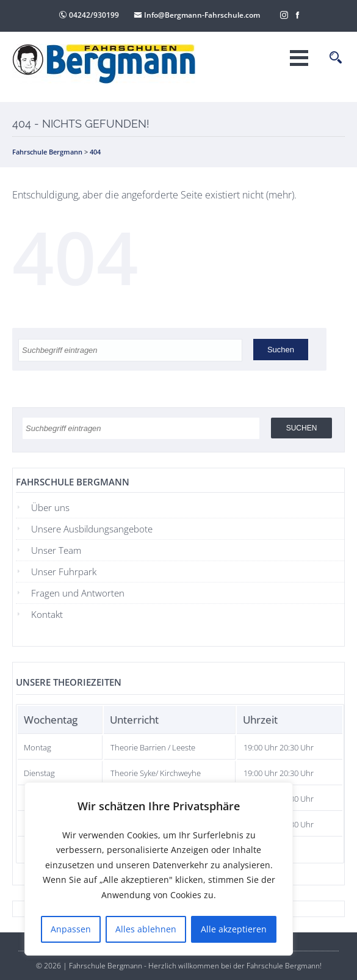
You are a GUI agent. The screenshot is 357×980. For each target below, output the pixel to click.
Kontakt (47, 614)
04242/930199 (89, 15)
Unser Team (56, 550)
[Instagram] (284, 14)
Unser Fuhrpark (64, 572)
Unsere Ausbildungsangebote (92, 529)
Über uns (50, 507)
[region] (159, 869)
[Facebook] (298, 14)
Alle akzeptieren (234, 929)
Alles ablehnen (146, 929)
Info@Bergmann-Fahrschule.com (197, 15)
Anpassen (71, 929)
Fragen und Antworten (78, 593)
